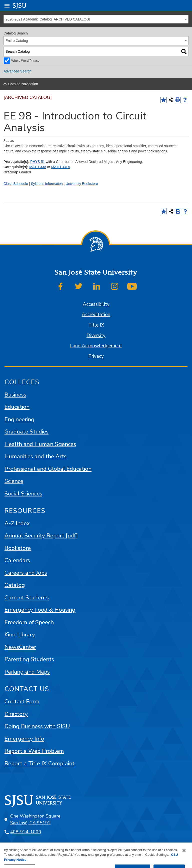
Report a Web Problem (34, 751)
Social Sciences (23, 494)
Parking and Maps (27, 672)
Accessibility (96, 304)
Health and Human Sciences (40, 444)
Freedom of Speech (29, 622)
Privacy (96, 356)
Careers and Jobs (26, 573)
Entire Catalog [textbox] (17, 41)
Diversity (96, 336)
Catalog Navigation (23, 84)
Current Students (27, 598)
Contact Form (22, 701)
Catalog (15, 585)
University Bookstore (82, 184)
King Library (20, 635)
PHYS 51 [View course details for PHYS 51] (37, 162)
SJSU (20, 5)
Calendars (17, 560)
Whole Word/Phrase (25, 61)
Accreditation (96, 315)
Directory (16, 714)
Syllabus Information (47, 184)
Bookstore (18, 548)
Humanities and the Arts (35, 456)
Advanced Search (17, 71)
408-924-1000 (26, 832)
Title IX (96, 325)
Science (14, 481)
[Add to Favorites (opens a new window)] (164, 100)
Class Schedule (16, 184)
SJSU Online (26, 850)
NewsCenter (20, 647)
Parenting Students (29, 659)
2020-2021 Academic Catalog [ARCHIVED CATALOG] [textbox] (48, 19)
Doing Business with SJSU (37, 726)
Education (17, 407)
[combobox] (96, 19)
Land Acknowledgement (96, 346)
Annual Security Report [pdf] (41, 536)
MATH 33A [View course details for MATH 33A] (38, 167)
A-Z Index (17, 523)
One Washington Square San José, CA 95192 (35, 819)
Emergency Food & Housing (40, 610)
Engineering (19, 419)
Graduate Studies (26, 432)
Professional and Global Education (48, 469)
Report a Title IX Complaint (39, 763)
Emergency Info (24, 739)
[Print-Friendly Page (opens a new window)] (178, 100)
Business (15, 395)
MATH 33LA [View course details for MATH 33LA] (61, 167)
